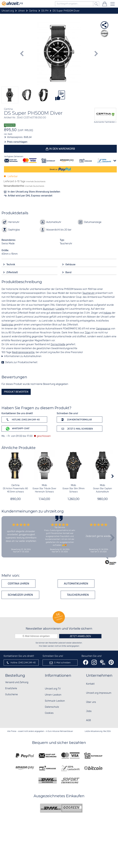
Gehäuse (71, 264)
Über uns (91, 702)
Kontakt (90, 684)
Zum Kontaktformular (76, 419)
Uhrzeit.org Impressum (99, 693)
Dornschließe (58, 345)
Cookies (49, 713)
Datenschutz (52, 707)
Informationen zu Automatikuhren (23, 356)
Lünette (60, 309)
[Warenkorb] (105, 4)
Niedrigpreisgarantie (23, 352)
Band (69, 272)
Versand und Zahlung (17, 682)
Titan (88, 333)
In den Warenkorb (62, 149)
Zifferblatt (12, 272)
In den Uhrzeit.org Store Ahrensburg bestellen (34, 192)
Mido (45, 485)
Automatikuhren (76, 584)
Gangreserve (103, 329)
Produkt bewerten (16, 392)
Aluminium (49, 309)
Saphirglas (7, 325)
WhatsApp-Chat (17, 429)
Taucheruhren (78, 595)
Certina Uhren (18, 584)
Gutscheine (11, 695)
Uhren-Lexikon (53, 695)
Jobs (89, 711)
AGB (88, 720)
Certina (16, 485)
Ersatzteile (11, 688)
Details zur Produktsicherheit (21, 362)
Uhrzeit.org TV (53, 689)
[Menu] (113, 4)
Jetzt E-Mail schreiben (77, 429)
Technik (11, 264)
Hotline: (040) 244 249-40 (23, 419)
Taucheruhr (88, 293)
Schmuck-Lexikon (55, 701)
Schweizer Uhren (20, 595)
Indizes (107, 313)
